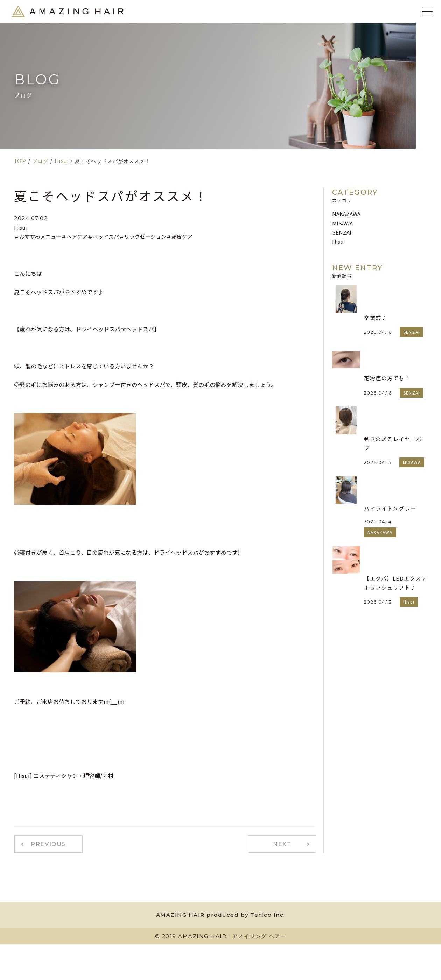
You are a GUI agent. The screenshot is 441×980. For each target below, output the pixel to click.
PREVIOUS (45, 843)
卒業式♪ (376, 318)
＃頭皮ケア (179, 236)
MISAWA (342, 223)
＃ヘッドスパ (103, 236)
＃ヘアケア (74, 236)
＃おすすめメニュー (38, 236)
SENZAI (342, 232)
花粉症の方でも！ (387, 378)
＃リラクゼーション (143, 236)
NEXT (286, 843)
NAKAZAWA (346, 214)
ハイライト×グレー (390, 508)
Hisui (20, 227)
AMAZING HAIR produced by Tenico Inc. (221, 913)
